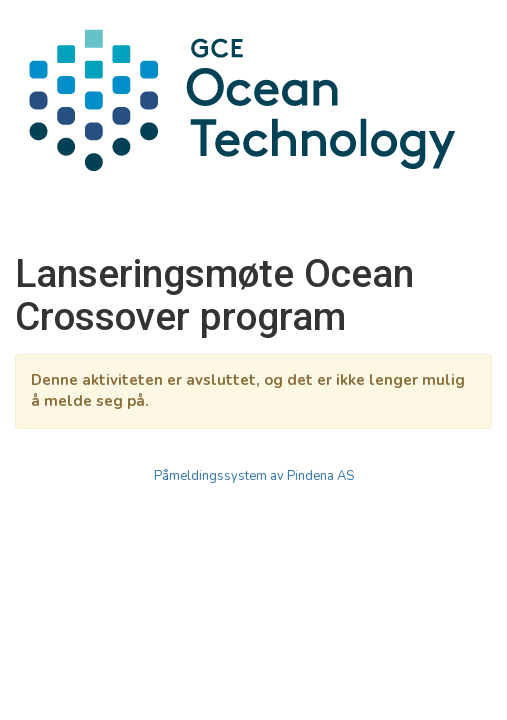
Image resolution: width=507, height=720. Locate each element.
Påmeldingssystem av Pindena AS (254, 476)
